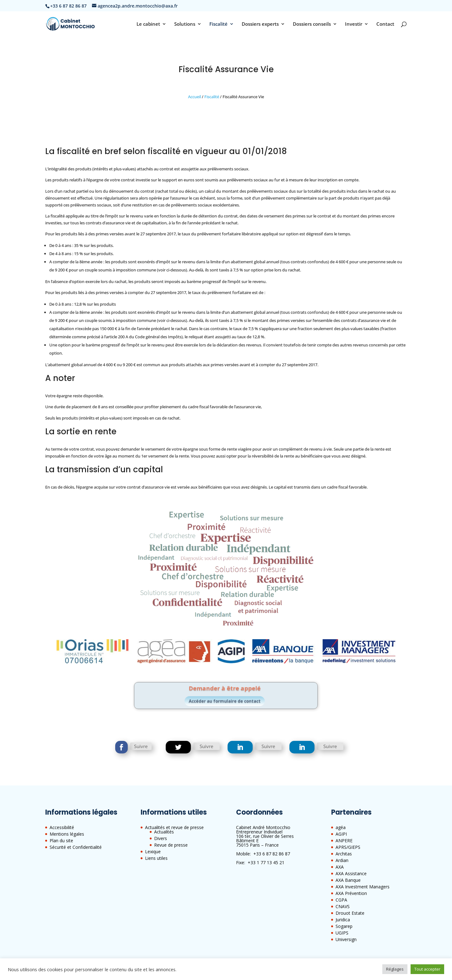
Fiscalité (218, 24)
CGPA (341, 900)
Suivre (141, 746)
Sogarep (344, 926)
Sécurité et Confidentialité (76, 847)
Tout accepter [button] (427, 969)
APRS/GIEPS (348, 847)
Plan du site (61, 841)
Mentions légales (67, 834)
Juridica (343, 920)
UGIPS (342, 933)
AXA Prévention (351, 893)
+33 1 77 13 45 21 (266, 862)
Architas (344, 854)
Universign (346, 939)
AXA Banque (348, 880)
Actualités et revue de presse (174, 827)
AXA (340, 867)
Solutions (185, 24)
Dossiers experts (260, 24)
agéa (341, 827)
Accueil (194, 97)
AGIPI (341, 834)
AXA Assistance (351, 873)
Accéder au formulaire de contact (225, 699)
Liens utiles (156, 858)
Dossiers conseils (312, 24)
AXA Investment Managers (363, 887)
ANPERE (344, 841)
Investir (354, 24)
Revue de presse (171, 845)
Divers (161, 838)
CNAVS (343, 906)
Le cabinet (148, 24)
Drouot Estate (350, 913)
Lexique (153, 851)
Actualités (164, 832)
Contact (385, 24)
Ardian (342, 860)
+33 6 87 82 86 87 (272, 854)
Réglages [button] (395, 969)
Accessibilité (62, 827)
